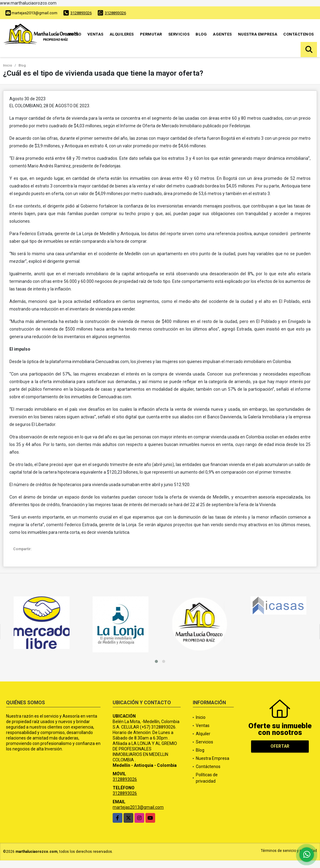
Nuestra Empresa (258, 34)
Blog (201, 34)
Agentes (222, 34)
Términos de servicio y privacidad (289, 851)
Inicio (75, 34)
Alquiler (203, 734)
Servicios (179, 34)
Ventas (95, 34)
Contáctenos (299, 34)
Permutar (151, 34)
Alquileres (122, 34)
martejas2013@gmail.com (138, 807)
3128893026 (81, 13)
